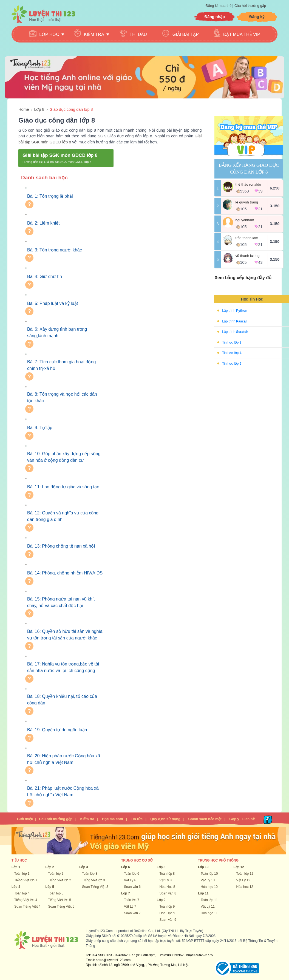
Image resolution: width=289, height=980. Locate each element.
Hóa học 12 (245, 887)
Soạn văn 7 (132, 913)
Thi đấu (138, 34)
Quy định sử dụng (165, 819)
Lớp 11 (203, 893)
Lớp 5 (50, 887)
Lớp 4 (16, 887)
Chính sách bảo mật (205, 819)
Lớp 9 (161, 900)
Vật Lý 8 (166, 880)
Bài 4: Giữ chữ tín (45, 277)
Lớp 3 (84, 867)
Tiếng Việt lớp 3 (93, 880)
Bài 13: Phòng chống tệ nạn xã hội (61, 546)
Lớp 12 (239, 867)
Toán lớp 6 (132, 874)
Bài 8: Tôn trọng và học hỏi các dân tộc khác (62, 397)
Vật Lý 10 (208, 880)
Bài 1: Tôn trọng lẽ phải (50, 196)
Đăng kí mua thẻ (219, 6)
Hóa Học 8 (167, 887)
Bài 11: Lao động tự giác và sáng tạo (63, 487)
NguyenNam (245, 220)
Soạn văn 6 (132, 887)
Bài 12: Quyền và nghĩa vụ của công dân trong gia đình (63, 516)
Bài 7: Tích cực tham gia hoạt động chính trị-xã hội (61, 365)
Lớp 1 (16, 867)
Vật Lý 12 (243, 880)
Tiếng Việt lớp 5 (60, 900)
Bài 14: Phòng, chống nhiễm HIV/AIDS (65, 573)
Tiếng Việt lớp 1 (26, 880)
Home (24, 109)
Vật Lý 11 (208, 907)
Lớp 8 (39, 109)
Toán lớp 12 (245, 874)
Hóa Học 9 (167, 913)
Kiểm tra (87, 819)
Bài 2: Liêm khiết (43, 223)
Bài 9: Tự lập (40, 428)
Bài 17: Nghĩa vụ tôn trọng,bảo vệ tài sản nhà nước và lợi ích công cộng (63, 667)
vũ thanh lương (248, 256)
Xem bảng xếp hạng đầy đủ (243, 278)
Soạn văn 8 (168, 893)
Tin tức (137, 819)
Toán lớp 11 (209, 900)
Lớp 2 (50, 867)
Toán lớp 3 (90, 874)
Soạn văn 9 (168, 920)
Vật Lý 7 (130, 907)
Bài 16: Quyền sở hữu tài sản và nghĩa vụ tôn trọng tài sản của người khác (65, 635)
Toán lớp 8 (167, 874)
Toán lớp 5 (56, 893)
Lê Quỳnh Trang (247, 202)
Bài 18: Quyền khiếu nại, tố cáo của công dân (62, 700)
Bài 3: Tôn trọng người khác (55, 250)
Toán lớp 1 (22, 874)
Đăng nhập (215, 17)
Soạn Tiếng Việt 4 (27, 907)
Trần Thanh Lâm (247, 238)
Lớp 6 (126, 867)
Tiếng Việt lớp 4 (26, 900)
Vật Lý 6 (130, 880)
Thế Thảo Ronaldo (248, 184)
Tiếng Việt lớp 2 (60, 880)
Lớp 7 (126, 893)
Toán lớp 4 (22, 893)
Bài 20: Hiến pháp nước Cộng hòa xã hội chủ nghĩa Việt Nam (64, 759)
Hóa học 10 (209, 887)
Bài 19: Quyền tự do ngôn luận (57, 730)
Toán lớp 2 (56, 874)
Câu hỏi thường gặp (250, 6)
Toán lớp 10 (209, 874)
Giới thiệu (25, 819)
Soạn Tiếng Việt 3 (95, 887)
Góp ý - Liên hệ (242, 819)
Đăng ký (257, 17)
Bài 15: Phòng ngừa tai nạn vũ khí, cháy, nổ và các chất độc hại (61, 602)
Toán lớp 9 (167, 907)
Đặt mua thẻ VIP (242, 34)
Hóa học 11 (209, 913)
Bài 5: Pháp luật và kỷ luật (53, 303)
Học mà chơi (112, 819)
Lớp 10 (203, 867)
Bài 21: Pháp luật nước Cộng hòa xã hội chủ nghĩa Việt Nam (63, 791)
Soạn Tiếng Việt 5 (61, 907)
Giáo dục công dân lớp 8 (71, 109)
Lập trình (235, 311)
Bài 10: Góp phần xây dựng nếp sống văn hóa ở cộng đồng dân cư (64, 457)
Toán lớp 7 (132, 900)
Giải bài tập (186, 34)
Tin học (232, 342)
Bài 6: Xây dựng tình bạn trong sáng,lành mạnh (57, 332)
